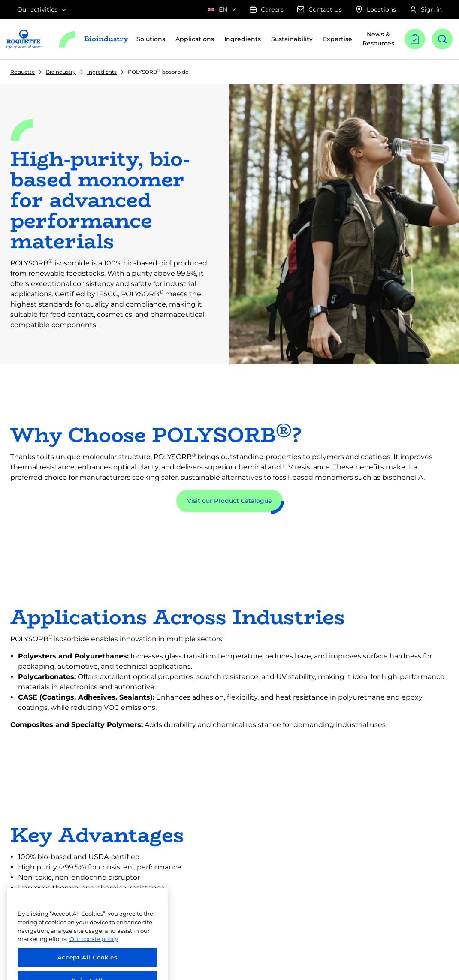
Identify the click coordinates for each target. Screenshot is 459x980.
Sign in (426, 9)
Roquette (23, 72)
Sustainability (292, 39)
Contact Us (320, 9)
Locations (376, 9)
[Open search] (442, 39)
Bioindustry (61, 72)
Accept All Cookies (88, 968)
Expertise (338, 39)
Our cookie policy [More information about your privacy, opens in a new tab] (94, 950)
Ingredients (102, 72)
